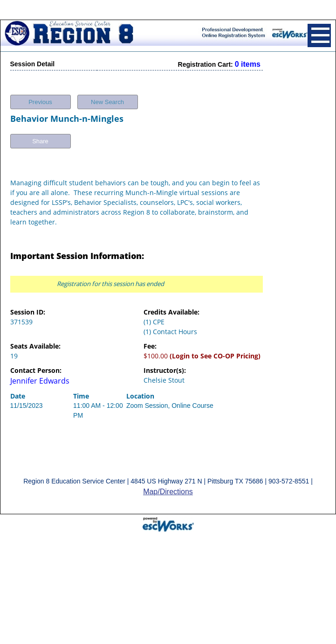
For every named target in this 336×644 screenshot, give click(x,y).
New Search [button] (107, 98)
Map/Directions (168, 488)
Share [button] (40, 137)
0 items (248, 60)
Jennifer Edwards (40, 377)
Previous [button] (40, 98)
